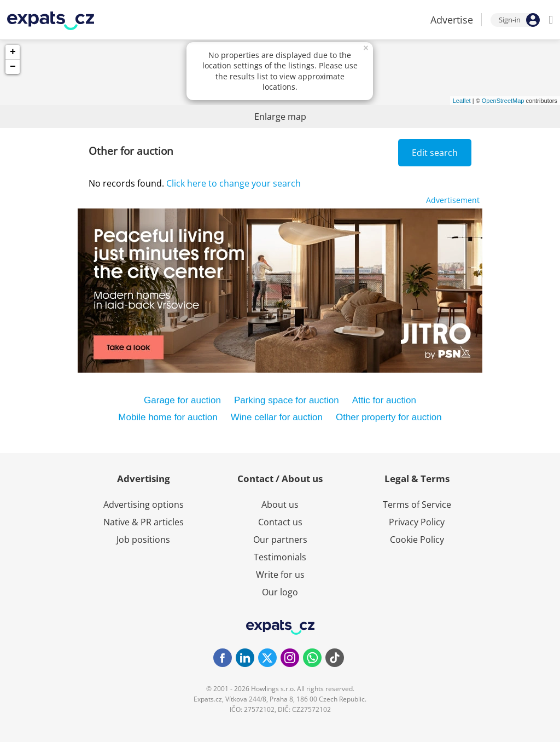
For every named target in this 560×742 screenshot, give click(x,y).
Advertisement (453, 200)
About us (280, 505)
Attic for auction (384, 400)
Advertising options (144, 505)
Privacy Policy (417, 522)
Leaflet (462, 101)
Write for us (280, 575)
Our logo (280, 592)
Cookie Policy (417, 540)
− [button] (13, 67)
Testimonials (280, 557)
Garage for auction (182, 400)
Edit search (435, 153)
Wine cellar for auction (277, 417)
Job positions (143, 540)
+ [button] (13, 52)
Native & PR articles (144, 522)
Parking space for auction (287, 400)
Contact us (280, 522)
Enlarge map (280, 117)
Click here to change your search (234, 183)
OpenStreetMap (503, 101)
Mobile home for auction (168, 417)
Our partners (280, 540)
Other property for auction (389, 417)
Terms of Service (417, 505)
